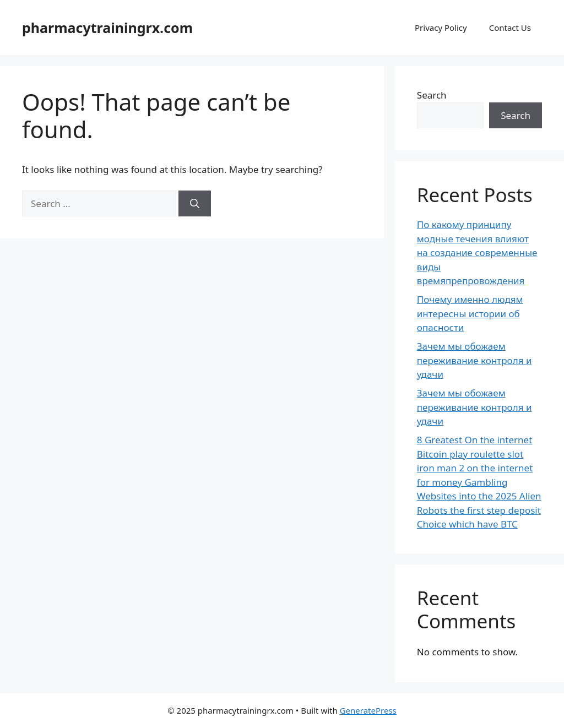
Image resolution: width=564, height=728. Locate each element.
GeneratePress (368, 710)
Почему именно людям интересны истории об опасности (470, 313)
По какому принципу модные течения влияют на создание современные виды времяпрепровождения (477, 252)
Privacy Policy (441, 28)
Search (432, 95)
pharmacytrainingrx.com (107, 28)
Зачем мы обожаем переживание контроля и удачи (474, 360)
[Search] (195, 204)
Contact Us (510, 28)
